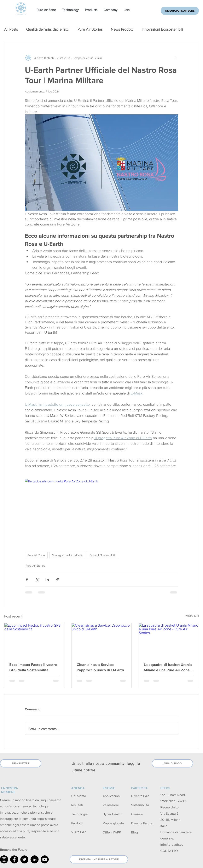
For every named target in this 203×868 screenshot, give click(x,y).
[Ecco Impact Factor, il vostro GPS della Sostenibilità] (34, 640)
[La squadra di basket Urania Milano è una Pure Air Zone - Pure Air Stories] (169, 640)
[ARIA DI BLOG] (172, 763)
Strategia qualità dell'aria (67, 555)
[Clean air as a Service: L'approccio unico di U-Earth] (102, 640)
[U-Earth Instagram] (4, 859)
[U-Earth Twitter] (24, 859)
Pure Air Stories (90, 29)
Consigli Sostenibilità (102, 555)
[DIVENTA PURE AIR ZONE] (180, 11)
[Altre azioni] (176, 58)
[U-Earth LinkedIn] (34, 859)
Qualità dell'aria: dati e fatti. (48, 29)
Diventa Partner (142, 823)
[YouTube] (45, 859)
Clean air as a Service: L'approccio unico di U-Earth (100, 667)
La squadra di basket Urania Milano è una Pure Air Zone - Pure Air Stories (168, 667)
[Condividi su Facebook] (27, 580)
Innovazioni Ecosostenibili (162, 29)
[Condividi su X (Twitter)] (37, 580)
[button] (46, 10)
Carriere (137, 814)
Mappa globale (113, 823)
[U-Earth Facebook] (14, 859)
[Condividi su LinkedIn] (47, 580)
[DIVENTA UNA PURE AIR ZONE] (99, 859)
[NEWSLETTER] (21, 763)
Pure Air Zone (36, 555)
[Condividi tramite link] (57, 580)
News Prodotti (122, 29)
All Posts (11, 29)
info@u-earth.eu (172, 845)
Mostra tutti (192, 616)
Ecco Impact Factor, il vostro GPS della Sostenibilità (33, 667)
